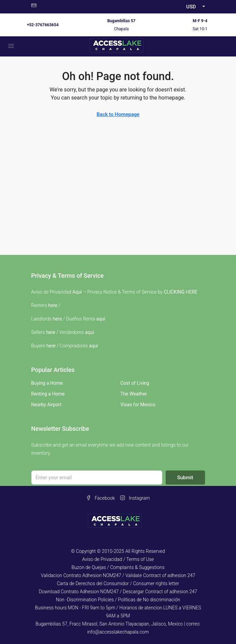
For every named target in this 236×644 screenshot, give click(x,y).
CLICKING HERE (180, 292)
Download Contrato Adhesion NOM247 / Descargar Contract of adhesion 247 (118, 592)
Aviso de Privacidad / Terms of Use (118, 559)
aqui (101, 319)
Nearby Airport (46, 405)
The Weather (134, 394)
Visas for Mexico (138, 405)
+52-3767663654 (43, 25)
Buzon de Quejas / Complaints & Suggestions (118, 567)
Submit (185, 478)
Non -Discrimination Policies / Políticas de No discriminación (118, 600)
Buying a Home (47, 383)
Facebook (100, 498)
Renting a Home (48, 394)
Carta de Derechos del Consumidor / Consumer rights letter (118, 583)
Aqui (77, 292)
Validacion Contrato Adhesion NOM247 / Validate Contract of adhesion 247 (118, 575)
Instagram (135, 498)
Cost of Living (135, 383)
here (53, 305)
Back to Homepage (118, 114)
